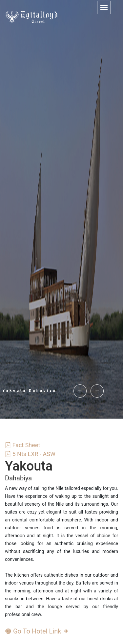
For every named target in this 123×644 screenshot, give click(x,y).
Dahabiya (18, 478)
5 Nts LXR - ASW (30, 454)
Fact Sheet (22, 445)
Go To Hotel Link (37, 631)
